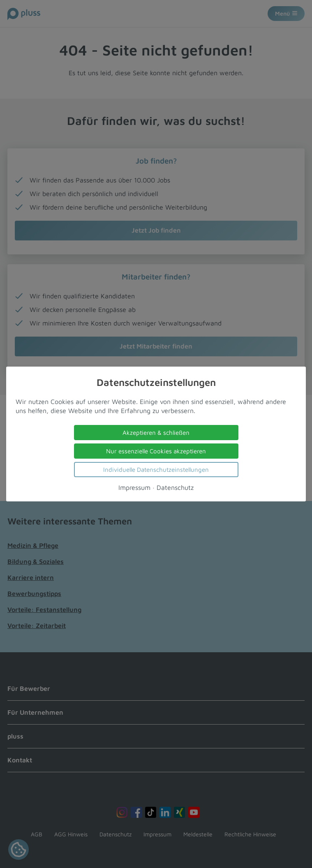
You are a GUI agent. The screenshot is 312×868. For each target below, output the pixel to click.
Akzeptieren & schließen (156, 433)
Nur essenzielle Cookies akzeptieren (156, 451)
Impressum (134, 487)
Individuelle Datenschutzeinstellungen (156, 470)
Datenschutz (175, 487)
